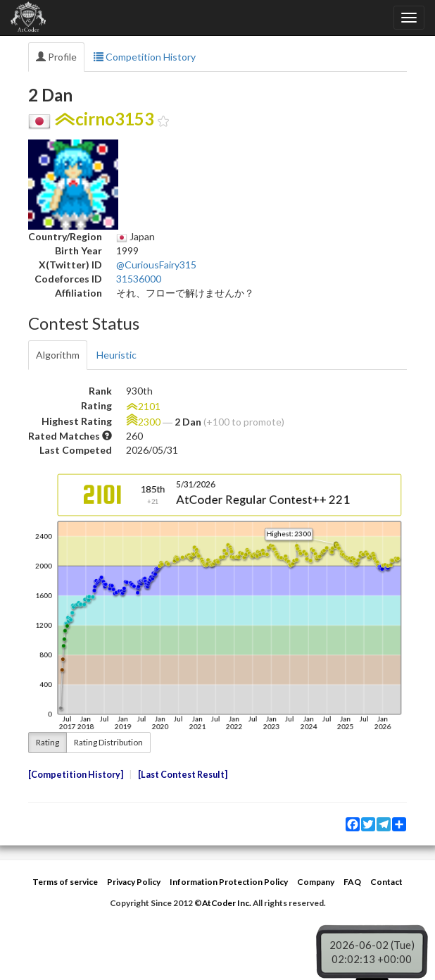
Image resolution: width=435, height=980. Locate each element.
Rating (48, 742)
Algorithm (58, 355)
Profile (56, 57)
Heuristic (116, 355)
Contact (386, 882)
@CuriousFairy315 (156, 265)
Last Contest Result (183, 775)
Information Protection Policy (229, 882)
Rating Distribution (108, 742)
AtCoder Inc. (227, 903)
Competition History (145, 57)
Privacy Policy (134, 882)
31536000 (139, 279)
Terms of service (65, 882)
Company (316, 882)
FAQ (352, 882)
